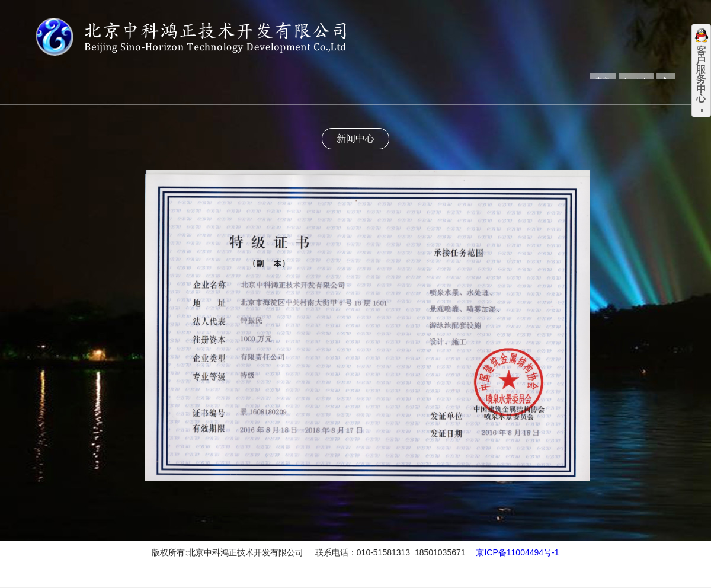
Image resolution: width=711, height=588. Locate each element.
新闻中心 (355, 138)
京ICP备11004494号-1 (517, 552)
